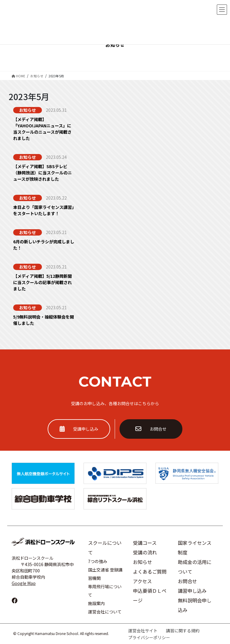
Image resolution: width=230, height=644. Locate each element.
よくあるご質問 (150, 571)
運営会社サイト (143, 631)
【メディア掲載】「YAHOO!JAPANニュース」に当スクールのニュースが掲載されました (42, 129)
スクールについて (105, 548)
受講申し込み (79, 429)
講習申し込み (192, 591)
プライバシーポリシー (149, 637)
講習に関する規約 (183, 631)
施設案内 (96, 603)
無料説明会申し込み (195, 605)
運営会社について (105, 612)
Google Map (24, 583)
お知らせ (143, 562)
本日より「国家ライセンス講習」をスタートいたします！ (44, 210)
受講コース (145, 543)
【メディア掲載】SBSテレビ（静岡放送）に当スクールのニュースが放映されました (43, 173)
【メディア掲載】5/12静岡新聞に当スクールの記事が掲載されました (43, 282)
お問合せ (151, 429)
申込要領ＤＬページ (150, 595)
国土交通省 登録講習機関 (105, 574)
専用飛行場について (105, 591)
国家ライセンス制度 (195, 548)
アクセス (142, 581)
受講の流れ (145, 552)
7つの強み (98, 561)
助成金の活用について (195, 567)
